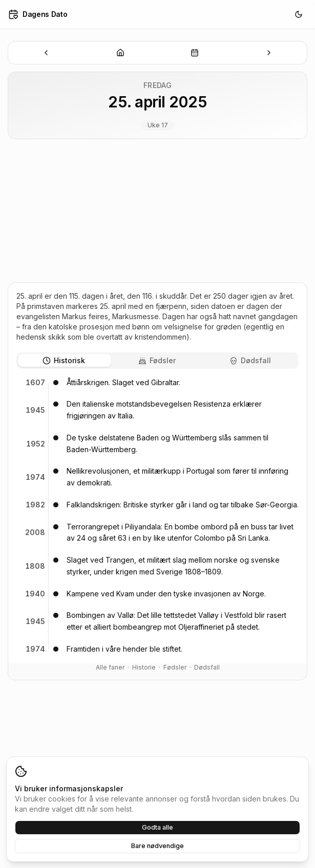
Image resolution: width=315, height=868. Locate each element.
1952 (36, 444)
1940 (35, 594)
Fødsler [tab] (157, 360)
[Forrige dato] (46, 53)
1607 (35, 382)
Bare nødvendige (157, 846)
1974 (35, 477)
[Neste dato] (269, 53)
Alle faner (110, 667)
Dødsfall (207, 667)
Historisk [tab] (64, 360)
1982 (35, 505)
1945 (35, 410)
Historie (144, 667)
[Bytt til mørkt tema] (299, 14)
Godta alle (157, 827)
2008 (35, 532)
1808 (35, 566)
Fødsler (175, 667)
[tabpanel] (157, 516)
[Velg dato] (195, 53)
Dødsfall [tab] (250, 360)
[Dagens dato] (121, 53)
